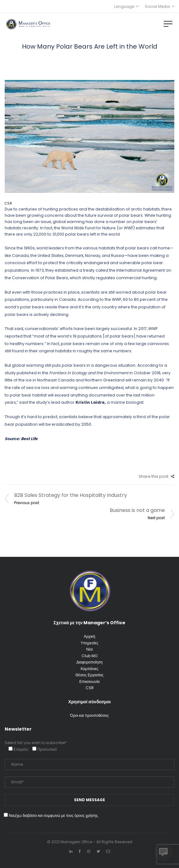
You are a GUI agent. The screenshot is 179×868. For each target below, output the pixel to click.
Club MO (89, 656)
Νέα (89, 649)
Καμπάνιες (89, 669)
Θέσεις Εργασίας (89, 675)
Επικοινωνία (89, 682)
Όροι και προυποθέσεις (89, 715)
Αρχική (89, 636)
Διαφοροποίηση (90, 662)
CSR (8, 203)
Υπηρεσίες (89, 643)
